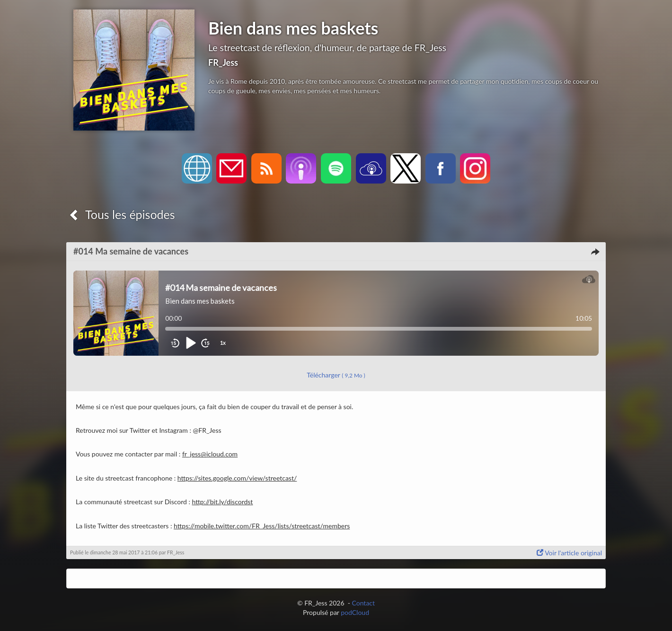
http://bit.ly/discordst (223, 502)
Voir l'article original (569, 553)
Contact (364, 603)
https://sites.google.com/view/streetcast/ (237, 478)
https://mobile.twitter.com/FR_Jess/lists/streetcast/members (262, 526)
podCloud (355, 612)
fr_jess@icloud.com (210, 454)
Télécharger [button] (336, 375)
